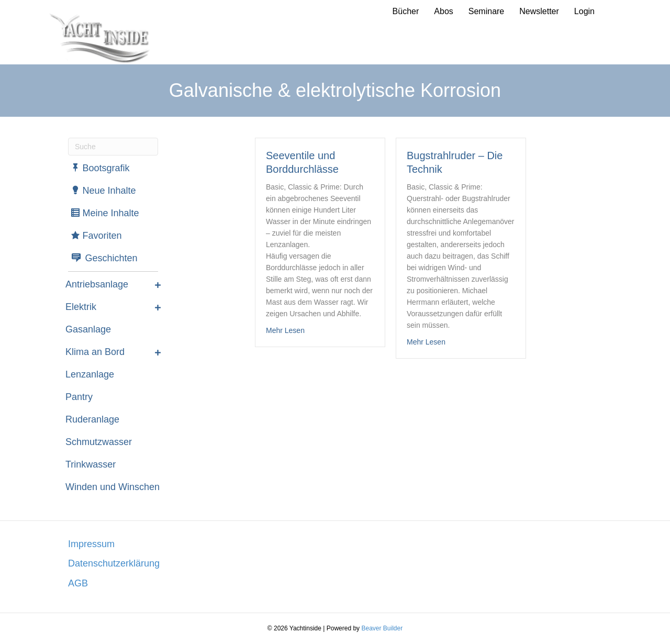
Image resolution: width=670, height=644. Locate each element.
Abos (443, 11)
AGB (78, 583)
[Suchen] (113, 147)
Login (584, 11)
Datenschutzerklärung (114, 563)
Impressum (91, 544)
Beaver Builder (382, 628)
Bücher (406, 11)
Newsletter (539, 11)
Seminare (486, 11)
